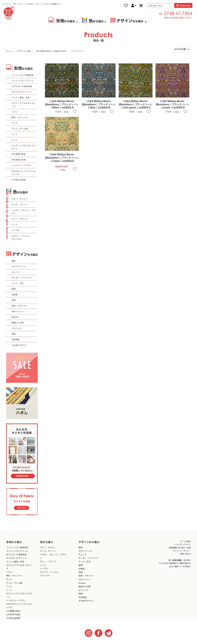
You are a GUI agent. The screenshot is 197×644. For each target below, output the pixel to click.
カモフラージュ (19, 266)
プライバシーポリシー (182, 551)
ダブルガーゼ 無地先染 (22, 86)
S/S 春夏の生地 (18, 154)
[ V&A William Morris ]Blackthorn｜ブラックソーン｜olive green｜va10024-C (136, 104)
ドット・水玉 (18, 283)
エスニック (17, 328)
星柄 (14, 289)
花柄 (14, 300)
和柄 (14, 334)
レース (15, 140)
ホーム (9, 51)
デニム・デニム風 (20, 129)
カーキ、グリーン (20, 205)
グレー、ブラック (20, 219)
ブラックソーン (77, 51)
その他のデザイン (20, 345)
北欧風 (15, 295)
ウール (15, 123)
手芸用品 (16, 340)
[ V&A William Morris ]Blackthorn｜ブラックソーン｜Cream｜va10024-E (62, 158)
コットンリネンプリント (23, 81)
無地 (14, 261)
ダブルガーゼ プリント (22, 92)
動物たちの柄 (18, 323)
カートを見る (185, 541)
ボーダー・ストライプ (22, 278)
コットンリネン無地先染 (23, 75)
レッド (15, 225)
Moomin (15, 317)
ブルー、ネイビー (20, 199)
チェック (16, 272)
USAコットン (18, 311)
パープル (16, 230)
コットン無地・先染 (21, 98)
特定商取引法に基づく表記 (180, 548)
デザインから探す (24, 51)
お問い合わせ (185, 554)
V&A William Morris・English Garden (51, 51)
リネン (15, 112)
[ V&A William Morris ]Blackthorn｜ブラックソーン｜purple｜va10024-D (172, 104)
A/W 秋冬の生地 (19, 160)
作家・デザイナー (20, 306)
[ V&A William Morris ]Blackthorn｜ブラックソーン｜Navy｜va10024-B (99, 104)
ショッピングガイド (183, 544)
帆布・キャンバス (20, 117)
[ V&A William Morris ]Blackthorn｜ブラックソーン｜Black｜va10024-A (62, 104)
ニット (15, 134)
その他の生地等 (19, 180)
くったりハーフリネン (22, 165)
